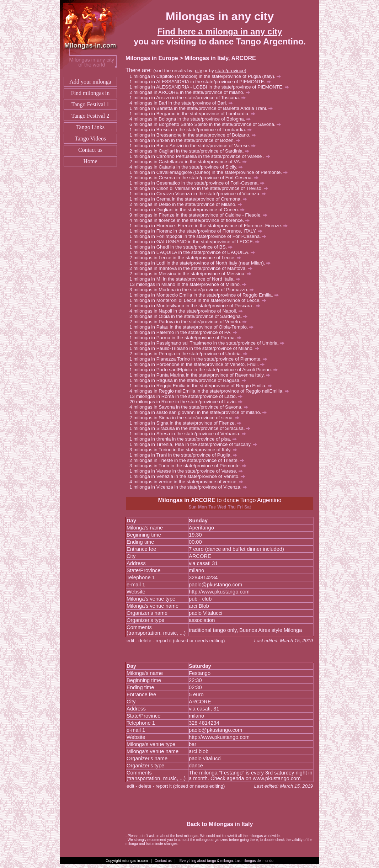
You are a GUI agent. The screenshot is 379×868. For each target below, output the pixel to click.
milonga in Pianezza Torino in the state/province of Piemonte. (200, 359)
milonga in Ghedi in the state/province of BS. (183, 247)
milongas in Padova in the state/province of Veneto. (190, 322)
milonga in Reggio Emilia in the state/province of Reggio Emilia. (203, 386)
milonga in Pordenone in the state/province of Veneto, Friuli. (199, 364)
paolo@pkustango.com (215, 585)
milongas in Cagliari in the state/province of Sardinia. (191, 151)
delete (145, 641)
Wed (222, 507)
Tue (212, 507)
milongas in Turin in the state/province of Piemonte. (190, 466)
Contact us (90, 150)
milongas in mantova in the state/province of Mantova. (193, 268)
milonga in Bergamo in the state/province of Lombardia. (194, 114)
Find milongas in (90, 93)
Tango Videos (90, 139)
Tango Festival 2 (90, 116)
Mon (202, 507)
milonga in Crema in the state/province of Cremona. (190, 199)
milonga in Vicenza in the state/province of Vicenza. (190, 487)
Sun (193, 507)
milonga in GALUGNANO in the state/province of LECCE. (196, 242)
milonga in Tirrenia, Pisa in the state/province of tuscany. (195, 444)
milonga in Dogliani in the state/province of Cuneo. (189, 210)
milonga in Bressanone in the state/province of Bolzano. (195, 135)
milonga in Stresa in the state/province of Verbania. (190, 434)
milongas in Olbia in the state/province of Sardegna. (190, 316)
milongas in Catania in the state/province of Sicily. (188, 167)
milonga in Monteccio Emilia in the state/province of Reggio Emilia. (206, 295)
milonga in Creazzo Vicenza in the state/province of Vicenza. (200, 194)
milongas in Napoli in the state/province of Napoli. (188, 311)
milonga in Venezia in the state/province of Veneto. (189, 476)
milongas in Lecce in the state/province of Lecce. (187, 258)
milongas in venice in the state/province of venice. (188, 482)
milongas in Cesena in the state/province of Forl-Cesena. (196, 178)
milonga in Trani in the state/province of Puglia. (185, 455)
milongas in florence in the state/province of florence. (191, 220)
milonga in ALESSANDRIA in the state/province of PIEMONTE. (202, 82)
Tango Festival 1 (90, 104)
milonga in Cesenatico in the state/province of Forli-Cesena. (199, 183)
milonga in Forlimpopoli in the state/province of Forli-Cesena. (200, 236)
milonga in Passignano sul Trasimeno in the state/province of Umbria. (209, 343)
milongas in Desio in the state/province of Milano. (188, 204)
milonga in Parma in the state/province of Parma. (187, 338)
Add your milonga (90, 82)
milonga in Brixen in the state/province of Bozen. (187, 140)
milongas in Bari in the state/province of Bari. (183, 103)
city (198, 71)
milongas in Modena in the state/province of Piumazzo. (194, 290)
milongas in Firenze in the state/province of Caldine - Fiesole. (200, 215)
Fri (240, 507)
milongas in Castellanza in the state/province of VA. (190, 162)
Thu (232, 507)
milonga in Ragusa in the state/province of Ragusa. (190, 380)
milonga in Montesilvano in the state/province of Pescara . (197, 306)
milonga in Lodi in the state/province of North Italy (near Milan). (202, 263)
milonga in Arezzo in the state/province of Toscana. (189, 98)
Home (90, 161)
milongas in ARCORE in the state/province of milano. (192, 92)
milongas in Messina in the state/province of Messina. (192, 274)
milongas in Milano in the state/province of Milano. (191, 284)
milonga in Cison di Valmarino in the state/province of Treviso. (201, 188)
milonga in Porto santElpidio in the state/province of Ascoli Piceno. (205, 370)
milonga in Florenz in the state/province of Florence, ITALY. (198, 231)
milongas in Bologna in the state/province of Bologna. (192, 119)
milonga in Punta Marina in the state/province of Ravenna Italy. (202, 375)
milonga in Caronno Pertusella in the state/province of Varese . (202, 156)
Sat (248, 507)
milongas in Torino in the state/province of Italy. (185, 450)
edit (130, 641)
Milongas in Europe (152, 58)
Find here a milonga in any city (220, 31)
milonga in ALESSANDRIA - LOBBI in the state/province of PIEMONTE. (211, 87)
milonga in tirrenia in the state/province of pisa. (185, 439)
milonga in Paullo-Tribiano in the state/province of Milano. (196, 348)
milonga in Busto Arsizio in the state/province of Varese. (194, 146)
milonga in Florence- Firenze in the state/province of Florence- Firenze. (210, 226)
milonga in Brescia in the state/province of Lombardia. (193, 130)
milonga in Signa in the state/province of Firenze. (187, 423)
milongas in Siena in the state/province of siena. (186, 418)
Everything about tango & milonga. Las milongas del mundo (226, 861)
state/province (230, 71)
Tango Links (90, 127)
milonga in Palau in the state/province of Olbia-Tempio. (193, 327)
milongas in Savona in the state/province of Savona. (191, 407)
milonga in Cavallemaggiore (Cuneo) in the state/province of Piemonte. (210, 172)
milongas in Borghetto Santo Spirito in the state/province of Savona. (207, 124)
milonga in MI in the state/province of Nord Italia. (187, 279)
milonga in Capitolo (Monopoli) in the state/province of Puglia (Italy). (207, 76)
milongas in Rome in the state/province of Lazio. (189, 402)
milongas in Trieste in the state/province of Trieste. (189, 460)
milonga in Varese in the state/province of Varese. (188, 471)
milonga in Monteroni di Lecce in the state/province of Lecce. (200, 300)
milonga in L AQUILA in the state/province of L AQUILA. (194, 252)
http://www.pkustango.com (219, 592)
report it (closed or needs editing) (190, 641)
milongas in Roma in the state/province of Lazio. (189, 396)
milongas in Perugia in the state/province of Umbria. (190, 354)
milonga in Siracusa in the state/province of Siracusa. (192, 428)
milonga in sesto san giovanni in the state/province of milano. (200, 412)
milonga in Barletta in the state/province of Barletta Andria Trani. (203, 108)
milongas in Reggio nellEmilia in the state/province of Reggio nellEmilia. (211, 391)
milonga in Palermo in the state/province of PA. (185, 332)
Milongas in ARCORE (187, 500)
